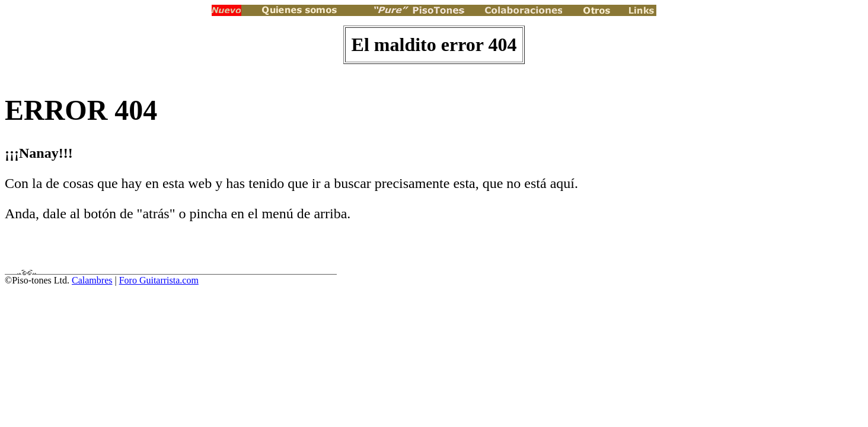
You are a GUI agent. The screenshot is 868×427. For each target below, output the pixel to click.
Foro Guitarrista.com (159, 280)
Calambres (92, 280)
